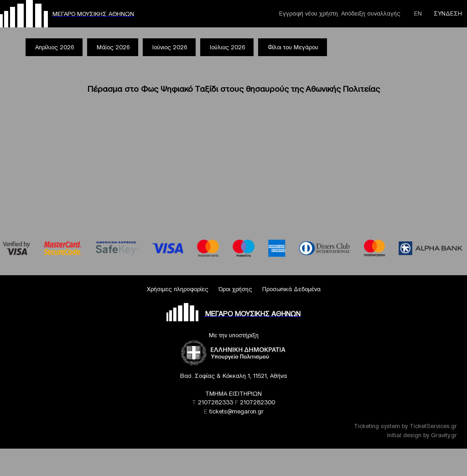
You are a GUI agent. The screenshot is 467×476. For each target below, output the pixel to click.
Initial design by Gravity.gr (422, 435)
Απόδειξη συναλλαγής (371, 13)
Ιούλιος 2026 (227, 47)
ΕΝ (418, 13)
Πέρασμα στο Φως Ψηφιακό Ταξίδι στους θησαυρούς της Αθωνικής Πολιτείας (234, 89)
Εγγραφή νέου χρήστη (309, 13)
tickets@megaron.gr (236, 411)
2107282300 (257, 402)
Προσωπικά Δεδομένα (291, 289)
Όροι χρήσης (235, 289)
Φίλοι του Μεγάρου (293, 47)
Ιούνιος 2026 (170, 47)
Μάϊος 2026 (113, 47)
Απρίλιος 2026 (54, 47)
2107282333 (215, 402)
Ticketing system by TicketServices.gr (405, 426)
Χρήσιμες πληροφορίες (178, 289)
